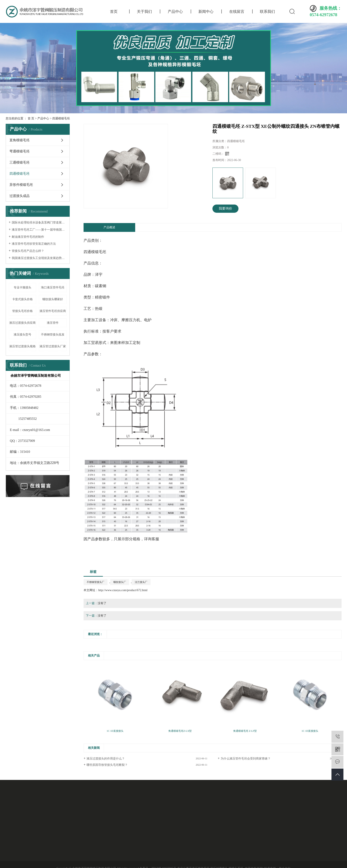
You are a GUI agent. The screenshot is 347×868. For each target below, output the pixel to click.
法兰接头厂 (141, 582)
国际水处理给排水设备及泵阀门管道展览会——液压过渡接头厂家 (39, 223)
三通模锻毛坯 (20, 162)
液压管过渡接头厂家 (53, 346)
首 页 (31, 118)
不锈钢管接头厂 (96, 582)
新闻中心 (206, 12)
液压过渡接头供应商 (22, 323)
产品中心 (175, 12)
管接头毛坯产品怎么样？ (28, 251)
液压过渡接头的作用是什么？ (106, 759)
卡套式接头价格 (22, 299)
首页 (114, 12)
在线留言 (237, 12)
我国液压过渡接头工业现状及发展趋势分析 (39, 258)
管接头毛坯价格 (22, 311)
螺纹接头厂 (120, 582)
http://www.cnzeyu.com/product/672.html (123, 590)
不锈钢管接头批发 (53, 335)
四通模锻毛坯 (61, 118)
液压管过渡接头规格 (22, 346)
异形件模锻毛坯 (21, 185)
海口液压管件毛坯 (53, 287)
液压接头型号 (22, 335)
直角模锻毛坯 (20, 140)
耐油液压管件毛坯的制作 (28, 237)
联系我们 (267, 12)
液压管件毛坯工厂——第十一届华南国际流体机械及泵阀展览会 (39, 230)
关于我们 (144, 12)
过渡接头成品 (20, 196)
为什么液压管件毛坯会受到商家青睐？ (246, 759)
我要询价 (225, 208)
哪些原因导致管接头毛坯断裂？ (107, 765)
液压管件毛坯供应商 (53, 311)
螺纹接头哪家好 (53, 299)
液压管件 (53, 323)
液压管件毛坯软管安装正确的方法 (34, 244)
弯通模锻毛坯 (20, 151)
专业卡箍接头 (22, 287)
